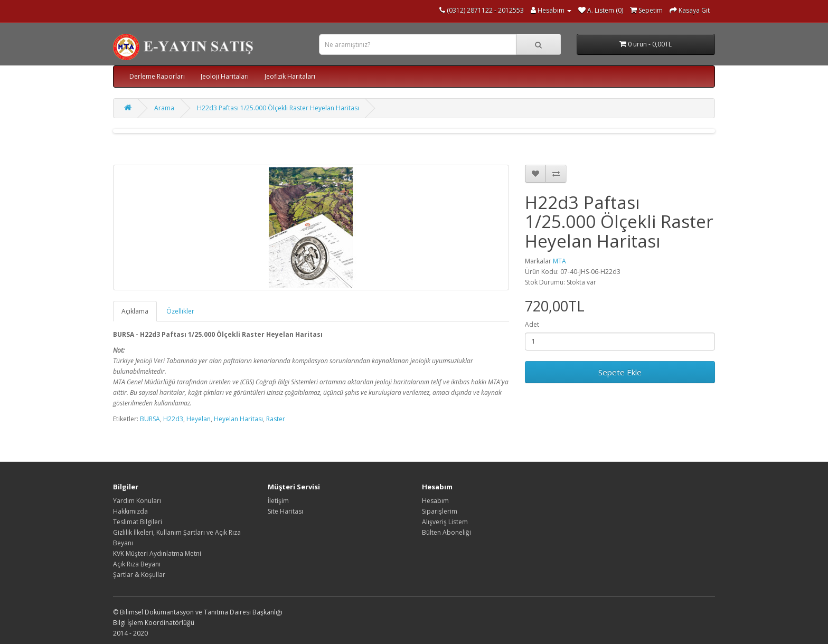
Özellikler (180, 311)
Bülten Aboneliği (446, 532)
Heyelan (199, 419)
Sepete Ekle (620, 372)
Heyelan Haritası (238, 419)
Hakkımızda (130, 511)
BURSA (150, 419)
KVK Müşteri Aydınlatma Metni (157, 553)
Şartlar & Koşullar (139, 575)
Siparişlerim (440, 511)
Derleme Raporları (157, 76)
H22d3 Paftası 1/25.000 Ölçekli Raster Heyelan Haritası (278, 108)
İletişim (278, 501)
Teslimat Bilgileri (138, 522)
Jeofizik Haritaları (290, 76)
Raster (276, 419)
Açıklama (135, 311)
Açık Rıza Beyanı (137, 564)
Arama (164, 108)
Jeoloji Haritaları (225, 76)
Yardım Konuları (137, 501)
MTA (559, 261)
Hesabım (435, 501)
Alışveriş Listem (445, 522)
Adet (532, 324)
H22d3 (173, 419)
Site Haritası (285, 511)
